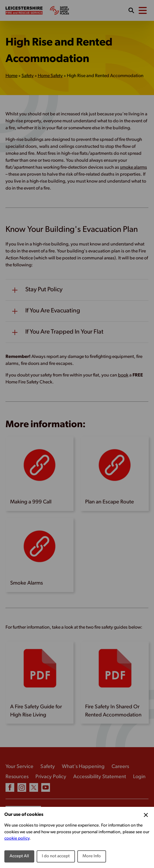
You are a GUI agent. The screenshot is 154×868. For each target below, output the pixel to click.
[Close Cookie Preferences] (146, 815)
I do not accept (56, 856)
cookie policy (17, 839)
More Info (92, 856)
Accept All (19, 856)
